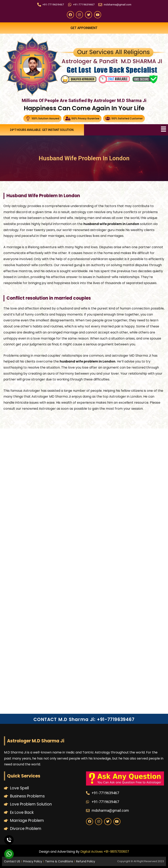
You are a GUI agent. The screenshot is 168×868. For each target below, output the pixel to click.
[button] (163, 129)
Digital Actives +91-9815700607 (105, 852)
